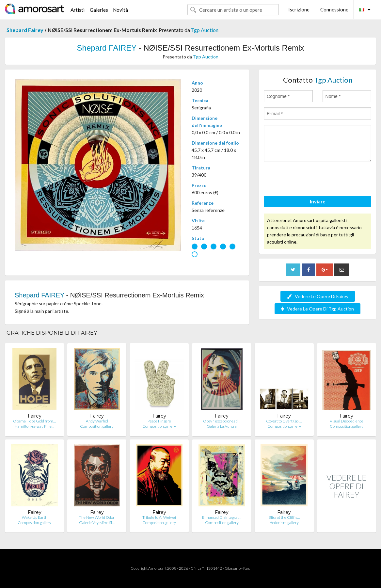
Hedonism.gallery (284, 523)
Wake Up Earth (35, 517)
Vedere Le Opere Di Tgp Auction (317, 309)
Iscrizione (299, 9)
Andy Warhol (97, 421)
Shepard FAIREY (107, 48)
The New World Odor (97, 517)
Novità (120, 10)
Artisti (78, 10)
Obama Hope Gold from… (34, 421)
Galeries (99, 10)
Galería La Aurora (222, 426)
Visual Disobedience (347, 421)
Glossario (233, 568)
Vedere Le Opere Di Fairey (318, 296)
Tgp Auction (205, 30)
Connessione (334, 9)
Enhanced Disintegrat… (222, 517)
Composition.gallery (97, 426)
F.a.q (247, 568)
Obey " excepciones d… (222, 421)
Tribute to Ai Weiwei (159, 517)
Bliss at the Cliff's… (284, 517)
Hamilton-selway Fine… (34, 426)
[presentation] (313, 180)
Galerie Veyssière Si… (97, 523)
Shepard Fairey (25, 30)
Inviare (318, 201)
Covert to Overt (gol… (284, 421)
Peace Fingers (159, 421)
